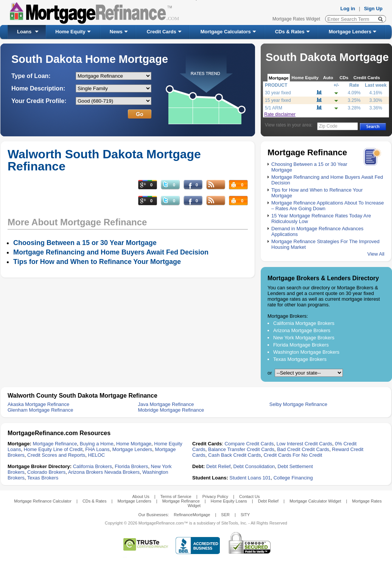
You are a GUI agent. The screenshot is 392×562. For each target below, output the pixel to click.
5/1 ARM (274, 108)
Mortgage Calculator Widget (315, 501)
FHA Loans (97, 449)
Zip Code (328, 126)
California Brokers (93, 466)
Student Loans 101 (250, 478)
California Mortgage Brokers (304, 323)
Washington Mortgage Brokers (306, 352)
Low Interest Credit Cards (304, 444)
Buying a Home (97, 444)
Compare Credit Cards (249, 444)
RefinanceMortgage (192, 515)
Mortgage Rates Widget (296, 19)
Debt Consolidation (254, 466)
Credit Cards (162, 32)
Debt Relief (218, 466)
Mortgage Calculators (226, 32)
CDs (344, 77)
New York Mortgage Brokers (304, 338)
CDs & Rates (290, 32)
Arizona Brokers (86, 472)
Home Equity (70, 32)
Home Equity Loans (229, 501)
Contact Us (249, 496)
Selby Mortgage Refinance (298, 404)
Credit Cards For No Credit (293, 455)
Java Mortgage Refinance (166, 404)
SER (225, 515)
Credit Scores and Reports (56, 455)
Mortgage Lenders (350, 32)
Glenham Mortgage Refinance (40, 410)
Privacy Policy (215, 496)
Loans (24, 32)
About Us (141, 496)
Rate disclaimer (280, 114)
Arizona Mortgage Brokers (302, 330)
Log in (348, 9)
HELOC (96, 455)
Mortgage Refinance (55, 444)
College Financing (293, 478)
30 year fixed (278, 93)
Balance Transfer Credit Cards (241, 449)
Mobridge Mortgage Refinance (171, 410)
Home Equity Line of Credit (53, 449)
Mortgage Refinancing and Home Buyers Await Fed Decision (111, 252)
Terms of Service (176, 496)
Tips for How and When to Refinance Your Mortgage (97, 262)
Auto (328, 77)
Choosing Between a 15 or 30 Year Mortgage (85, 243)
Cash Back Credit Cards (234, 455)
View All (376, 254)
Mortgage (279, 78)
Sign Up (373, 9)
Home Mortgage (134, 444)
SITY (245, 515)
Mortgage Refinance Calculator (43, 501)
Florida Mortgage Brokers (301, 345)
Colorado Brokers (46, 472)
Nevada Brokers (122, 472)
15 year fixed (278, 100)
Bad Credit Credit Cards (303, 449)
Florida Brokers (131, 466)
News (116, 32)
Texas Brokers (43, 478)
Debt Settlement (295, 466)
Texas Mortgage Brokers (300, 359)
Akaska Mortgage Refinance (38, 404)
